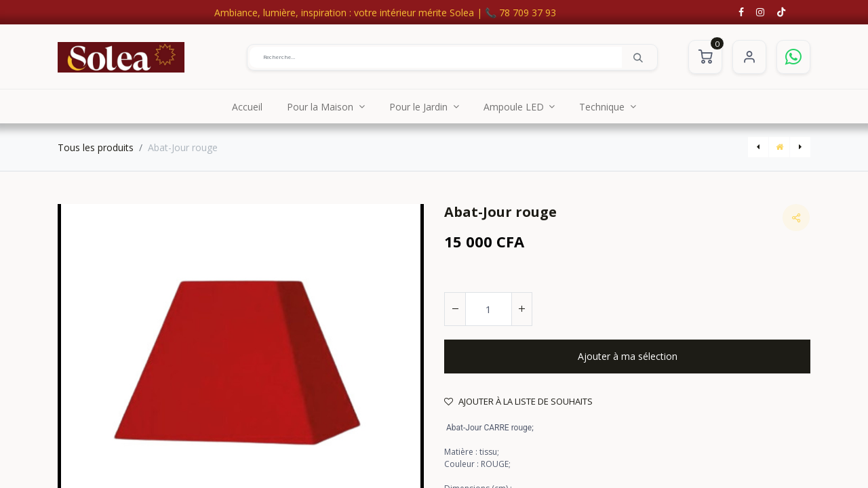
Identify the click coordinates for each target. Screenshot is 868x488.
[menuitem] (247, 106)
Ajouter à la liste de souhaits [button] (518, 401)
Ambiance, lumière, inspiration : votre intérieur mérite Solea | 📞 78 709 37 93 (385, 13)
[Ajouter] (521, 309)
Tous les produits (96, 147)
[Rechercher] (638, 57)
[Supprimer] (455, 309)
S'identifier (749, 57)
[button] (627, 357)
